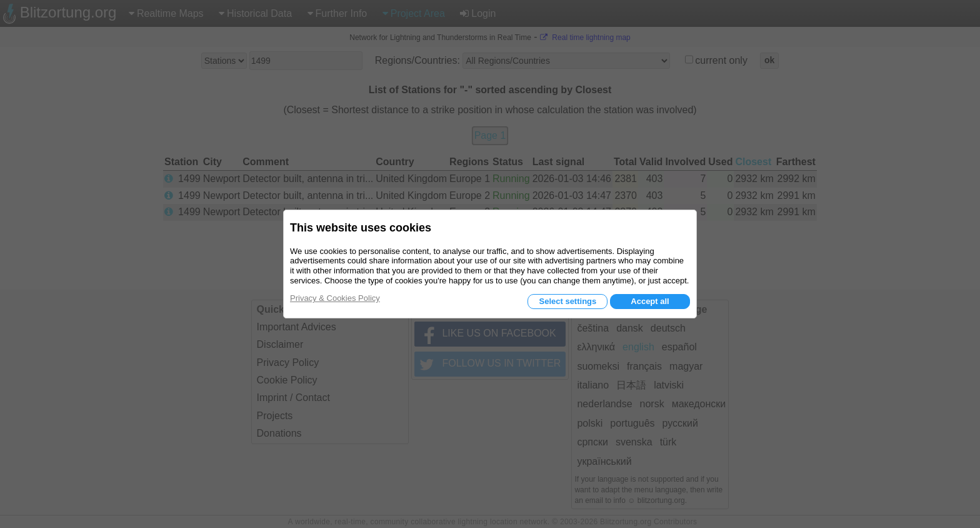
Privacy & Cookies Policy (335, 298)
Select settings (567, 301)
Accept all (650, 301)
